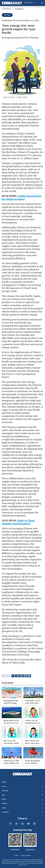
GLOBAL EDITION (26, 856)
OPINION (7, 9)
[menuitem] (28, 3)
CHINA (16, 856)
